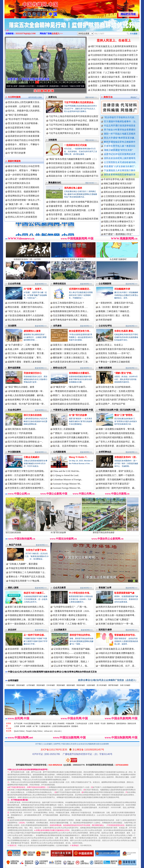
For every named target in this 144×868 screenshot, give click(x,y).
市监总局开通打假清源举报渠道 (120, 126)
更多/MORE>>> (91, 97)
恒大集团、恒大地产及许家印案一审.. (26, 404)
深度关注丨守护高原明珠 (20, 433)
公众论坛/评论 (105, 326)
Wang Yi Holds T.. (78, 457)
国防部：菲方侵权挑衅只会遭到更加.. (117, 480)
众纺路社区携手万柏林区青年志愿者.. (71, 442)
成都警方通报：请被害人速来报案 (24, 362)
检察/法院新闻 (105, 368)
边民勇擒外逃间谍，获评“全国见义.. (116, 471)
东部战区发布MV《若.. (126, 457)
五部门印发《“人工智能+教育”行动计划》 (111, 73)
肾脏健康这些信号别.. (125, 635)
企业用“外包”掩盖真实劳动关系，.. (70, 307)
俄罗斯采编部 (113, 685)
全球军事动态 (105, 452)
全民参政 (57, 326)
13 (75, 82)
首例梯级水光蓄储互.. (80, 373)
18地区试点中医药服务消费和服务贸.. (117, 653)
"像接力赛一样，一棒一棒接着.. (24, 204)
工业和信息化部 (81, 724)
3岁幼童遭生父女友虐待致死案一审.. (26, 391)
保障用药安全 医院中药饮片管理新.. (116, 662)
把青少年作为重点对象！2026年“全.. (71, 619)
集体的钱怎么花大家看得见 (21, 213)
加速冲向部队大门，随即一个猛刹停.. (117, 475)
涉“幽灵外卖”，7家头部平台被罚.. (70, 387)
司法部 (103, 724)
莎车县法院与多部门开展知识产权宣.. (117, 400)
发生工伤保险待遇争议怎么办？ (69, 303)
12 (71, 82)
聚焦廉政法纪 (55, 183)
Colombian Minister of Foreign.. (67, 480)
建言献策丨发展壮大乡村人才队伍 (70, 353)
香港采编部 (21, 685)
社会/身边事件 (14, 410)
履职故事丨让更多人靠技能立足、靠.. (71, 358)
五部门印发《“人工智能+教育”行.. (70, 624)
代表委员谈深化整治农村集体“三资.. (71, 362)
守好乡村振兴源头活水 (19, 183)
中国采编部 (11, 685)
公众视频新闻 (105, 284)
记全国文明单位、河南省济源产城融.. (72, 649)
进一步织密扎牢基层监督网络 (22, 175)
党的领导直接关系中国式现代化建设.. (117, 349)
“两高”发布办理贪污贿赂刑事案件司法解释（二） (73, 159)
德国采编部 (71, 685)
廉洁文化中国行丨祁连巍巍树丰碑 (43, 86)
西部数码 (75, 726)
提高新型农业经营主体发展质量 (24, 136)
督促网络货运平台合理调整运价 (24, 196)
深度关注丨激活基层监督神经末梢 (70, 345)
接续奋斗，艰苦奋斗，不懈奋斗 (24, 144)
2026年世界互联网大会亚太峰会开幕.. (26, 303)
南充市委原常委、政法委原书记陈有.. (117, 446)
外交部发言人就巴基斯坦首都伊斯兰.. (26, 488)
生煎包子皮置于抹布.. (37, 550)
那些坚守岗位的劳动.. (80, 635)
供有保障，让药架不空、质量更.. (24, 106)
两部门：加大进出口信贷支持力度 (70, 395)
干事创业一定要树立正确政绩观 (114, 362)
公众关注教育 (59, 588)
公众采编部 (48, 744)
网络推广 (134, 97)
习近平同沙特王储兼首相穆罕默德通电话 (69, 125)
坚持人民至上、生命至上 (114, 40)
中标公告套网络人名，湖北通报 (119, 235)
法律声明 (57, 744)
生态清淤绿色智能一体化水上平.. (24, 200)
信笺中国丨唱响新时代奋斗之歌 (69, 657)
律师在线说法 (59, 284)
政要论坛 (53, 97)
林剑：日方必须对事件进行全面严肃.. (26, 475)
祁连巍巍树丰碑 (122, 289)
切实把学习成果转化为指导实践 (24, 208)
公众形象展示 (60, 630)
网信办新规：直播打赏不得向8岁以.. (26, 307)
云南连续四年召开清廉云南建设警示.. (71, 437)
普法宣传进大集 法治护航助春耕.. (115, 387)
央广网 (35, 726)
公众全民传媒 (14, 284)
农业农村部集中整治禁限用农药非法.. (26, 653)
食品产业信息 (15, 545)
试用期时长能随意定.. (80, 289)
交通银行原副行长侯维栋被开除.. (24, 132)
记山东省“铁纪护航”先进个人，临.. (71, 666)
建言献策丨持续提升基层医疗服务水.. (71, 349)
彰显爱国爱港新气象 (124, 593)
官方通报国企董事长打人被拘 (118, 222)
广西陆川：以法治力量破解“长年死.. (71, 433)
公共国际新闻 (59, 452)
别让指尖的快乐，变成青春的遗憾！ (26, 320)
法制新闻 (53, 140)
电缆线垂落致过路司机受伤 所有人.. (71, 311)
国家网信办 (111, 724)
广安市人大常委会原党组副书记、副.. (117, 442)
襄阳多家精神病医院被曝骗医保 (120, 175)
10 (64, 82)
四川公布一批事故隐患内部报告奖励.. (117, 433)
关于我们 (39, 744)
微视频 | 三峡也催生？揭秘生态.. (114, 311)
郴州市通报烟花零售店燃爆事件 (120, 142)
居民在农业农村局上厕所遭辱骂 (120, 158)
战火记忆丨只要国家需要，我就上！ (72, 662)
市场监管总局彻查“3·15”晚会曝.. (24, 581)
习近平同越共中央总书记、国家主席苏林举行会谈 (73, 129)
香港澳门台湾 (105, 588)
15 (83, 82)
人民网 (16, 726)
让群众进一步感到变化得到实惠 (24, 179)
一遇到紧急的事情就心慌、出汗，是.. (117, 666)
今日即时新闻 (14, 97)
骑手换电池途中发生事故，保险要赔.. (71, 320)
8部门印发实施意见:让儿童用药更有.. (117, 649)
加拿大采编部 (125, 685)
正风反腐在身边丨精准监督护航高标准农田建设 (114, 90)
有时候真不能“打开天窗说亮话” (114, 484)
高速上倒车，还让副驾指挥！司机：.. (26, 349)
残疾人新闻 (13, 588)
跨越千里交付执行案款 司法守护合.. (116, 395)
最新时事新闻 (14, 161)
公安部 (91, 724)
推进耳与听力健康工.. (34, 593)
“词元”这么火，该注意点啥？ (22, 311)
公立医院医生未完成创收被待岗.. (120, 162)
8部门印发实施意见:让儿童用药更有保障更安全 (114, 46)
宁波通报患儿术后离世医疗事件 (120, 170)
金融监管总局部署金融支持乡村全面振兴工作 (113, 81)
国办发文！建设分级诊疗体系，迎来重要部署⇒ (114, 77)
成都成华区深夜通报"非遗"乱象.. (120, 218)
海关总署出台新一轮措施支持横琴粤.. (117, 615)
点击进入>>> (57, 34)
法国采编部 (91, 685)
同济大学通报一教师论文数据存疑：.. (71, 615)
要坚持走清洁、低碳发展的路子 (24, 192)
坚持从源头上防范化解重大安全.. (24, 102)
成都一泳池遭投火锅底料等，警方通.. (117, 429)
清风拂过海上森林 (73, 188)
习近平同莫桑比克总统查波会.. (79, 102)
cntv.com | (58, 731)
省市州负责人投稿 (35, 97)
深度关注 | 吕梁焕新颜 (64, 429)
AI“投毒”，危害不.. (33, 289)
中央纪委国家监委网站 (32, 724)
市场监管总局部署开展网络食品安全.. (27, 568)
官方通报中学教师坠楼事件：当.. (120, 121)
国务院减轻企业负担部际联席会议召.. (71, 404)
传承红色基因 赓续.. (124, 331)
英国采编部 (61, 685)
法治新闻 (12, 326)
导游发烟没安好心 (33, 373)
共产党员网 (18, 724)
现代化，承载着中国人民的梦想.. (24, 111)
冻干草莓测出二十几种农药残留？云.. (27, 572)
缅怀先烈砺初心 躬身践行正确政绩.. (25, 446)
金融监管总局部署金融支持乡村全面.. (26, 657)
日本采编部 (51, 685)
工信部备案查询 (45, 726)
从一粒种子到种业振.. (34, 635)
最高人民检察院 (59, 724)
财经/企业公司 (60, 368)
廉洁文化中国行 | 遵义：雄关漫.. (114, 315)
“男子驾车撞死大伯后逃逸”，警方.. (25, 358)
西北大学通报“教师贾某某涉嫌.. (120, 138)
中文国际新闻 (14, 452)
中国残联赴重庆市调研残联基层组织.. (26, 615)
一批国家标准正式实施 (75, 145)
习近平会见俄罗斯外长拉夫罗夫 (64, 133)
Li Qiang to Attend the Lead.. (66, 475)
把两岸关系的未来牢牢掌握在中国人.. (117, 607)
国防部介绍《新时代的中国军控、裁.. (117, 488)
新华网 (23, 726)
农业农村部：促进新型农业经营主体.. (26, 649)
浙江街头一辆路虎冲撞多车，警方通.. (26, 353)
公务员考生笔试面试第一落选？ (119, 231)
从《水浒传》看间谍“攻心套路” (14, 86)
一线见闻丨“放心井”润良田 (21, 662)
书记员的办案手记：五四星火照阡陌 (116, 391)
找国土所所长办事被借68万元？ (119, 226)
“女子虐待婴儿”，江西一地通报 (23, 345)
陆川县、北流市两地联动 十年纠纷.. (71, 446)
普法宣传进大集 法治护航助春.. (23, 123)
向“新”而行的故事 (17, 153)
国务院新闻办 (121, 724)
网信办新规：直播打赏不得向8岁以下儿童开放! (114, 68)
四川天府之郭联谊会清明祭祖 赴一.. (25, 442)
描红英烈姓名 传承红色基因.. (22, 429)
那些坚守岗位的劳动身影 (114, 531)
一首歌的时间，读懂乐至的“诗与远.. (116, 303)
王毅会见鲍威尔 (31, 457)
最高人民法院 (47, 724)
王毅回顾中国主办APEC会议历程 (24, 484)
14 (79, 82)
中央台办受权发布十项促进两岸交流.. (117, 611)
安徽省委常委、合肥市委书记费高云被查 (69, 206)
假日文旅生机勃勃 (17, 149)
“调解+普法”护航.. (123, 373)
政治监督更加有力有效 (19, 128)
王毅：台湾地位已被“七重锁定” (114, 619)
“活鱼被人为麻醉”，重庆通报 (23, 564)
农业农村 (12, 630)
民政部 (97, 724)
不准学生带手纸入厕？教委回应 (120, 146)
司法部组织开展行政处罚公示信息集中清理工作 (114, 55)
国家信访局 (132, 724)
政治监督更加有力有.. (80, 331)
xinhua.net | (49, 731)
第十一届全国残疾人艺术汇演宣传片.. (26, 624)
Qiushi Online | (19, 731)
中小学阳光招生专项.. (80, 593)
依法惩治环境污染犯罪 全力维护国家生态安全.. (72, 167)
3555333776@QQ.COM (26, 34)
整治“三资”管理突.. (124, 415)
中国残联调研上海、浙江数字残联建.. (26, 619)
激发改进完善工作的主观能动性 (24, 187)
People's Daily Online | (35, 731)
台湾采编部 (31, 685)
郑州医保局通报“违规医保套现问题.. (116, 657)
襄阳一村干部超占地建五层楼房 (120, 134)
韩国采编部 (81, 685)
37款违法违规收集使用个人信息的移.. (26, 315)
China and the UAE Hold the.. (66, 471)
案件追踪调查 (14, 368)
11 (67, 82)
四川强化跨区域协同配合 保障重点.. (116, 437)
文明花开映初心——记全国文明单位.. (72, 653)
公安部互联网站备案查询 (61, 726)
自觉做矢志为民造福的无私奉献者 (115, 358)
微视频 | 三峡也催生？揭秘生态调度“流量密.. (78, 86)
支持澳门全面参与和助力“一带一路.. (116, 624)
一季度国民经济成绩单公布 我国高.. (71, 391)
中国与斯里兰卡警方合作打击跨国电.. (26, 471)
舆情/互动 (108, 97)
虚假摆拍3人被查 (32, 331)
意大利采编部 (102, 685)
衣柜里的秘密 (105, 320)
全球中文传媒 (28, 8)
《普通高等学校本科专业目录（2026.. (71, 611)
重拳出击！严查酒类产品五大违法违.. (27, 577)
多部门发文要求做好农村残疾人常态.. (26, 607)
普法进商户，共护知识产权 (112, 404)
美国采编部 (41, 685)
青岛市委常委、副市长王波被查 (64, 214)
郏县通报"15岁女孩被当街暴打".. (120, 166)
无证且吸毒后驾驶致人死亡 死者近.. (71, 315)
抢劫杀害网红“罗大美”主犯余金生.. (25, 400)
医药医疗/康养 (105, 630)
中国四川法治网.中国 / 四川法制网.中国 (117, 410)
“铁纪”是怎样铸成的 (18, 115)
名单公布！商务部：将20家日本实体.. (26, 480)
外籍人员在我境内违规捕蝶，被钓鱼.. (26, 395)
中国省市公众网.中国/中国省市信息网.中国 (73, 410)
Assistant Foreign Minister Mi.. (67, 484)
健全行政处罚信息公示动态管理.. (24, 140)
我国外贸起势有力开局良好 (66, 400)
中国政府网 (70, 724)
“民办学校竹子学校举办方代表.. (120, 117)
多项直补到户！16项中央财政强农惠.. (26, 666)
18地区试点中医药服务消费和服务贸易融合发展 (114, 59)
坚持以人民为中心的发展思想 (22, 217)
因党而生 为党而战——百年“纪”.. (115, 353)
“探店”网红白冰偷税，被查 (21, 387)
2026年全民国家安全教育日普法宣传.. (26, 437)
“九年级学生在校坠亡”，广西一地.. (70, 607)
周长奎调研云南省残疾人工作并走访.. (26, 611)
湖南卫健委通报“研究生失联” (118, 150)
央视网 (29, 726)
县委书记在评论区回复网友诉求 (120, 154)
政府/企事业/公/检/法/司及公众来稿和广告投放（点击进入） (108, 680)
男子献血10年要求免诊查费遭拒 (120, 130)
